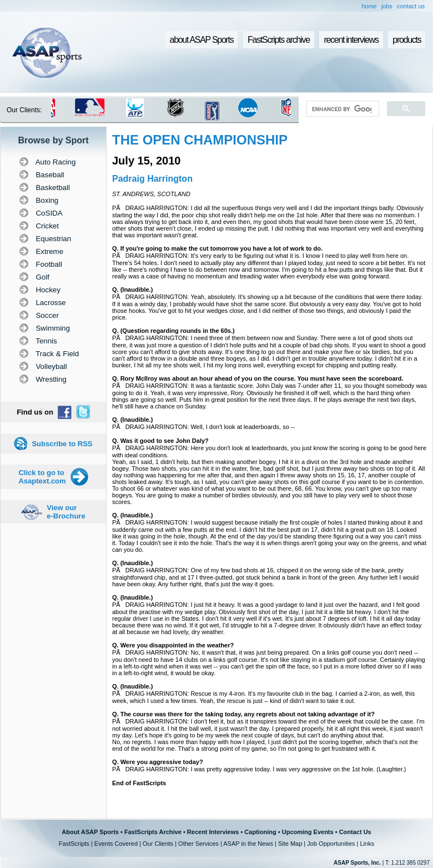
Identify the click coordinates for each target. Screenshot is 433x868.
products (407, 40)
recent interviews (351, 40)
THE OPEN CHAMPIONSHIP (200, 140)
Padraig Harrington (152, 179)
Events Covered (116, 844)
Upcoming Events (308, 832)
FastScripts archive (279, 40)
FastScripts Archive (153, 832)
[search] (342, 109)
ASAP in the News (248, 844)
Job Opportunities (331, 844)
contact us (411, 6)
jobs (387, 6)
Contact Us (355, 832)
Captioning (260, 832)
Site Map (290, 844)
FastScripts (74, 844)
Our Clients (158, 844)
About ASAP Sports (90, 832)
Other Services (198, 844)
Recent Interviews (213, 832)
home (369, 6)
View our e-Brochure (66, 512)
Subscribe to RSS (62, 444)
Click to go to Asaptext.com (42, 477)
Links (367, 844)
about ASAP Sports (202, 40)
